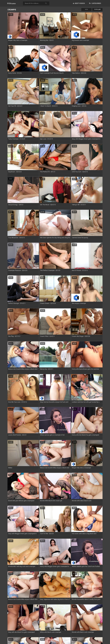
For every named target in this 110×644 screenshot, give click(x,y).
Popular (97, 9)
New (86, 9)
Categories (95, 3)
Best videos (79, 3)
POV (11, 3)
